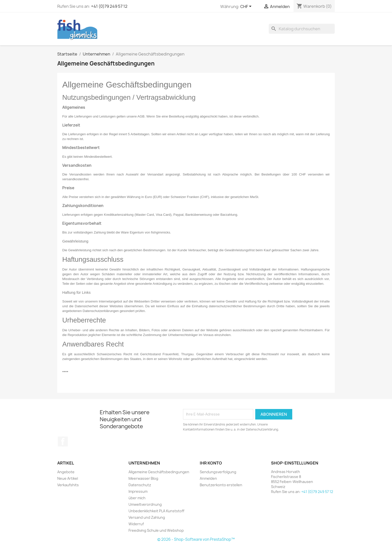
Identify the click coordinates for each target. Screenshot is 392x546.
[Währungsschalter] (247, 7)
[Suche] (302, 29)
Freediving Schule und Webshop (156, 530)
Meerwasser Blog (143, 478)
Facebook (63, 441)
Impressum (138, 491)
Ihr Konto (211, 463)
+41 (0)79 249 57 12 (109, 6)
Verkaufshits (68, 485)
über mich (137, 498)
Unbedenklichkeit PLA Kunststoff (156, 511)
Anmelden (208, 478)
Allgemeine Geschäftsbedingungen (159, 472)
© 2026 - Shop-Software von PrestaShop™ (196, 539)
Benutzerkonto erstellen (221, 485)
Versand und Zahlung (147, 517)
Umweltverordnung (145, 504)
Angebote (66, 472)
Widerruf (136, 524)
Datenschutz (140, 485)
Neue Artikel (68, 478)
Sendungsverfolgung (218, 472)
